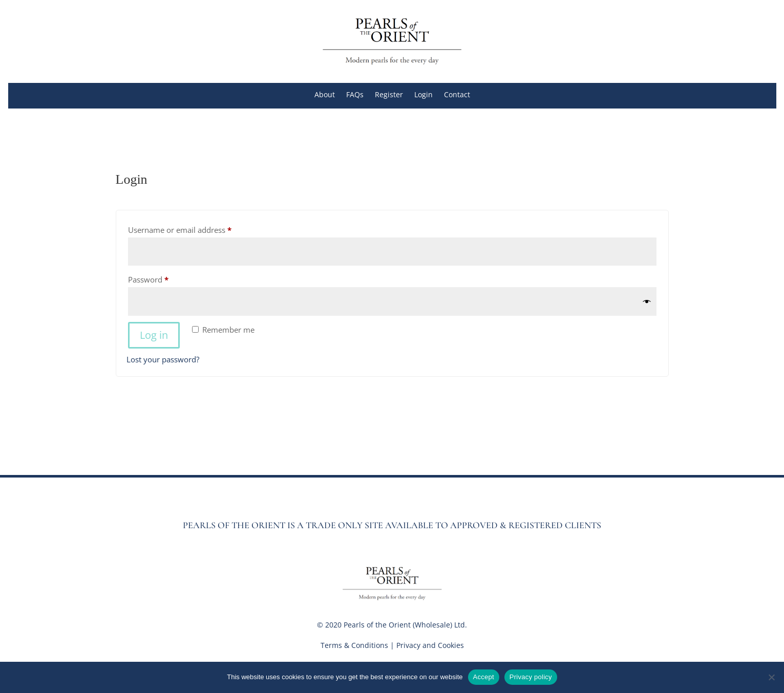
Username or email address (195, 229)
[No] (771, 677)
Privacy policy (531, 677)
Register (389, 95)
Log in (154, 335)
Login (423, 95)
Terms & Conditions (354, 645)
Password (164, 278)
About (325, 95)
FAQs (355, 95)
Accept (484, 677)
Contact (457, 95)
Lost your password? (163, 359)
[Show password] (647, 302)
